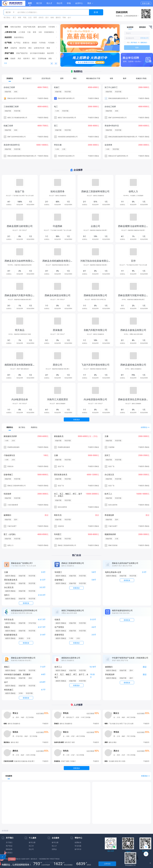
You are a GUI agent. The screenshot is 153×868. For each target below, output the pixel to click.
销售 (20, 17)
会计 (69, 17)
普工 (14, 17)
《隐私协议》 (144, 43)
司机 (25, 17)
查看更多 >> (145, 776)
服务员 (58, 17)
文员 (30, 17)
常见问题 (78, 846)
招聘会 (54, 849)
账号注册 (32, 842)
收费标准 (78, 842)
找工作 (39, 3)
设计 (47, 17)
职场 (69, 3)
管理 (35, 17)
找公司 (60, 3)
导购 (64, 17)
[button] (90, 3)
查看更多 (77, 420)
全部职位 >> (145, 427)
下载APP (128, 852)
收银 (52, 17)
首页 (30, 3)
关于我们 (9, 842)
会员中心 (79, 3)
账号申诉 (78, 849)
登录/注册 (146, 3)
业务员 (41, 17)
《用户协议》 (134, 43)
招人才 (49, 3)
